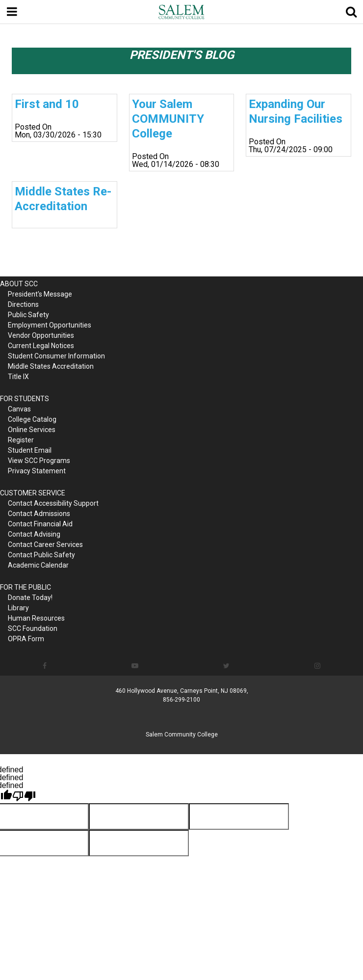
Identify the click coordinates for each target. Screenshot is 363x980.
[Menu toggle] (12, 12)
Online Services (32, 430)
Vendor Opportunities (41, 335)
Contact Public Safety (41, 555)
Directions (23, 304)
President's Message (40, 294)
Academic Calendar (38, 565)
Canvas (19, 409)
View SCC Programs (39, 461)
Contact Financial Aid (40, 524)
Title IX (18, 377)
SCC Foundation (33, 628)
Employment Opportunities (50, 325)
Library (18, 608)
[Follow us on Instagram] (318, 666)
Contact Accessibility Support (53, 503)
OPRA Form (26, 639)
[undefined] (24, 796)
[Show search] (351, 12)
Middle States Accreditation (51, 366)
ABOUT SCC (19, 284)
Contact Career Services (45, 544)
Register (21, 440)
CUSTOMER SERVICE (33, 493)
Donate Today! (30, 598)
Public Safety (28, 315)
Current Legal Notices (41, 346)
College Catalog (32, 419)
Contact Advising (34, 534)
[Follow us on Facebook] (44, 666)
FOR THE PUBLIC (26, 587)
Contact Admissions (39, 514)
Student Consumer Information (56, 356)
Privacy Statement (37, 471)
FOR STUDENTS (25, 399)
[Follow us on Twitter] (227, 666)
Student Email (30, 450)
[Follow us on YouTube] (135, 666)
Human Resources (36, 618)
